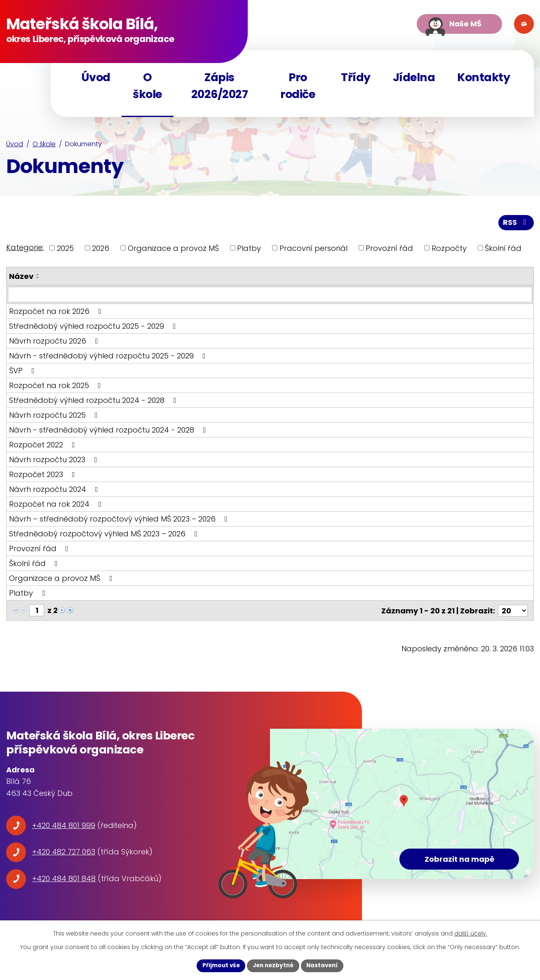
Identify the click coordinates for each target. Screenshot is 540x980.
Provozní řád (389, 249)
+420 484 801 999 (64, 826)
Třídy (356, 77)
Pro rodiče (298, 86)
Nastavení (324, 965)
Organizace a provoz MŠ (173, 249)
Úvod (15, 146)
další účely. (471, 933)
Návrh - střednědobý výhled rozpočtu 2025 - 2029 (109, 357)
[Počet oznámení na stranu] (513, 612)
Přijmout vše (219, 965)
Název (21, 277)
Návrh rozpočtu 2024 (55, 490)
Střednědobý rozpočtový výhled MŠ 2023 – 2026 (105, 535)
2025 (65, 249)
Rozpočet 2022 (44, 446)
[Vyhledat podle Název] (270, 296)
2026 (101, 249)
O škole (44, 146)
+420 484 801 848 (64, 879)
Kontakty (484, 77)
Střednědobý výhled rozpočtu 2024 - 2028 (94, 401)
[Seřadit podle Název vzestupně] (38, 276)
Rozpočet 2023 (44, 476)
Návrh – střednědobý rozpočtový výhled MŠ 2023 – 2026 (120, 520)
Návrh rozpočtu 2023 (55, 461)
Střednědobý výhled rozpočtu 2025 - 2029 (94, 327)
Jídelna (414, 77)
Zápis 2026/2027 (220, 86)
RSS (516, 224)
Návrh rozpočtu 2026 (55, 342)
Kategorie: (25, 249)
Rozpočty (449, 249)
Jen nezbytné (273, 965)
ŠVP (23, 372)
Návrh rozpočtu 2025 (55, 416)
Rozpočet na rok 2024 (57, 505)
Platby (249, 249)
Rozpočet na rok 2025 (57, 387)
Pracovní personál (313, 249)
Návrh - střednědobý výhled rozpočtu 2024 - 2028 (109, 431)
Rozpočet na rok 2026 (57, 312)
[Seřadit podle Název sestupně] (38, 279)
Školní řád (503, 249)
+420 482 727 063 (64, 853)
